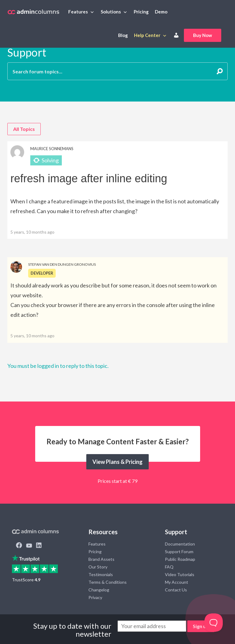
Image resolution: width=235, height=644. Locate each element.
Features (78, 12)
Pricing (141, 12)
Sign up (201, 626)
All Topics (24, 129)
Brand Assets (101, 559)
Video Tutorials (180, 574)
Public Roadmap (180, 559)
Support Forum (179, 551)
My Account (177, 582)
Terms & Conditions (108, 582)
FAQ (169, 567)
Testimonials (101, 574)
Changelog (99, 590)
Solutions (111, 12)
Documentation (180, 544)
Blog (123, 35)
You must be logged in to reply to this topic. (58, 366)
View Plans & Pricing (117, 462)
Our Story (98, 567)
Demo (161, 12)
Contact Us (176, 590)
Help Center (147, 35)
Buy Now (203, 35)
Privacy (95, 597)
